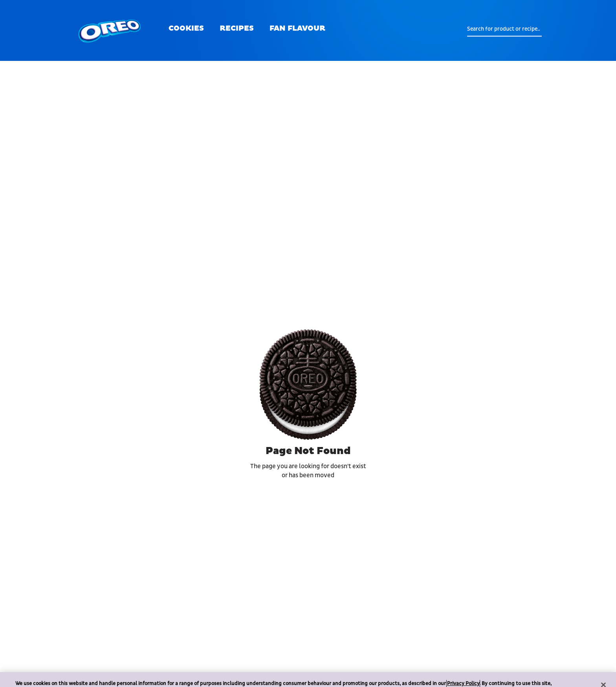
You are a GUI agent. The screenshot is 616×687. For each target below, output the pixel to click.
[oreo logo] (110, 30)
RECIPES (237, 28)
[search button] (461, 29)
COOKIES (186, 28)
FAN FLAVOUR (297, 28)
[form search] (504, 29)
